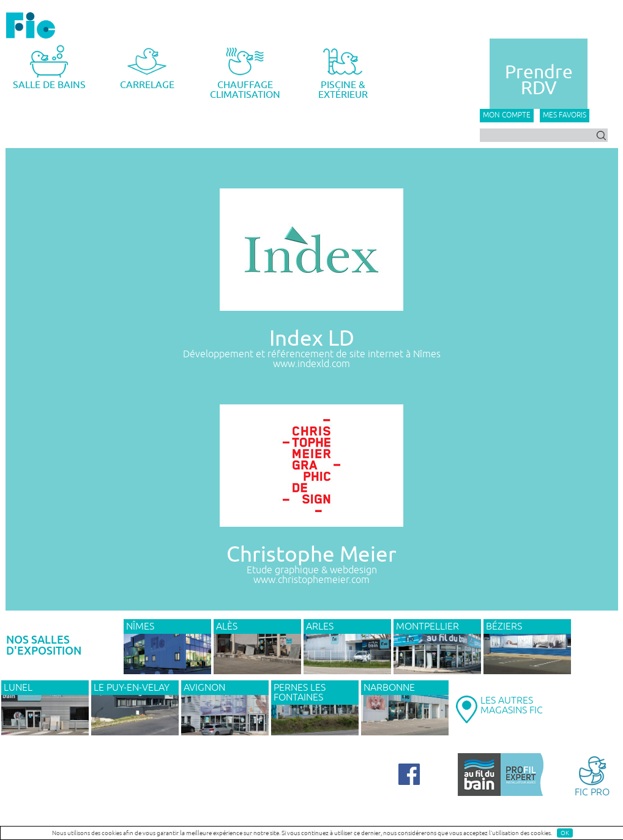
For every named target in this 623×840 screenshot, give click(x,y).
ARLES (320, 626)
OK (565, 833)
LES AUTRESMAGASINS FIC (512, 705)
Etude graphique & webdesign (312, 570)
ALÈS (227, 626)
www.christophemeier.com (311, 580)
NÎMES (140, 626)
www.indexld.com (311, 364)
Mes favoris (565, 115)
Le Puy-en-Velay (132, 688)
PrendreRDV (539, 80)
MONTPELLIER (427, 626)
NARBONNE (389, 688)
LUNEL (18, 688)
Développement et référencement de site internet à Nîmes (312, 354)
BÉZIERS (504, 626)
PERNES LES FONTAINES (300, 693)
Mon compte (507, 115)
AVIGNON (204, 688)
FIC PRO (592, 775)
